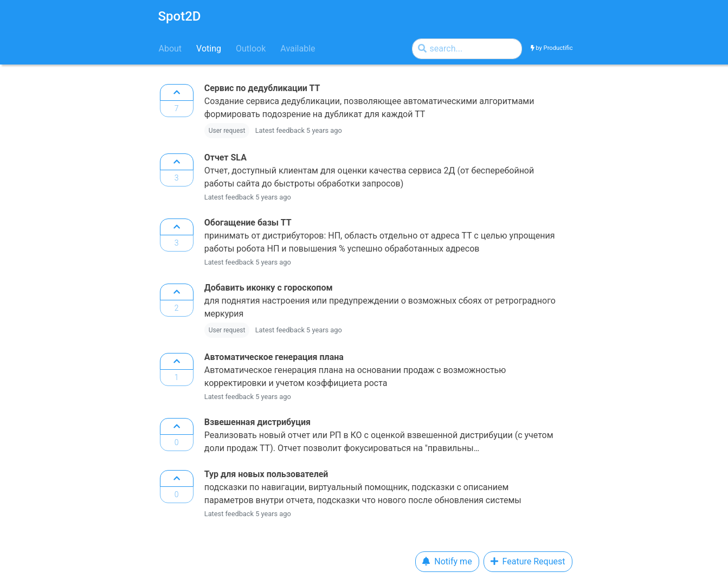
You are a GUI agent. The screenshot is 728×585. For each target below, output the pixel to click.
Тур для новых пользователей (266, 474)
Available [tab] (298, 49)
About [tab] (170, 49)
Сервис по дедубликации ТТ (262, 88)
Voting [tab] (209, 49)
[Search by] (467, 49)
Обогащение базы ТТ (248, 223)
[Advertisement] (57, 244)
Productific (558, 48)
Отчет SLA (226, 157)
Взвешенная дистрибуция (257, 422)
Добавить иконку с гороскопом (269, 288)
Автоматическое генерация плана (274, 357)
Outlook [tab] (251, 49)
